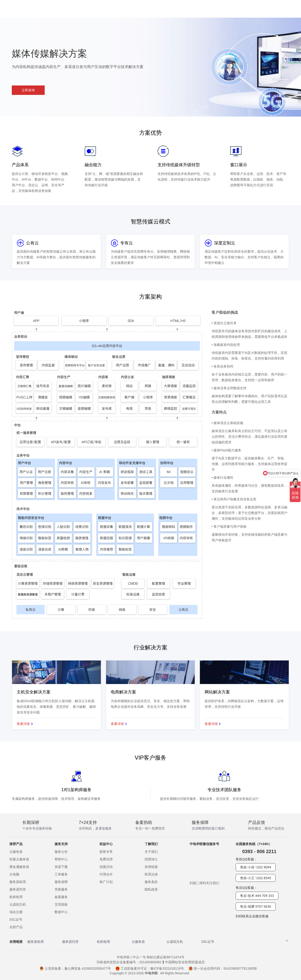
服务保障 (61, 882)
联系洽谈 (151, 874)
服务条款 (151, 882)
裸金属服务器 (19, 867)
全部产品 (16, 927)
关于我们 (151, 852)
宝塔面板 (61, 904)
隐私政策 (151, 889)
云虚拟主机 (18, 904)
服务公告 (61, 852)
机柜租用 (16, 897)
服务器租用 (18, 882)
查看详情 (23, 724)
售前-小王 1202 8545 (256, 878)
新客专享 (106, 852)
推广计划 (106, 882)
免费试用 (106, 859)
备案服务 (61, 897)
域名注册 (16, 912)
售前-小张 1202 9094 (256, 867)
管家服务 (61, 889)
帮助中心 (61, 859)
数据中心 (61, 912)
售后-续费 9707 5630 (256, 906)
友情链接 (151, 867)
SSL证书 (16, 919)
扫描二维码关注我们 (204, 883)
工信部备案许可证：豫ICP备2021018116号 (150, 968)
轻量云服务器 (19, 859)
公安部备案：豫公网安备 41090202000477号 (75, 968)
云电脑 (14, 874)
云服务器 (16, 852)
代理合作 (106, 874)
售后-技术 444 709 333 (257, 896)
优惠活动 (106, 867)
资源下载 (61, 867)
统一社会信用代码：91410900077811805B (223, 968)
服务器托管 (18, 889)
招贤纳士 (151, 859)
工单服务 (61, 874)
